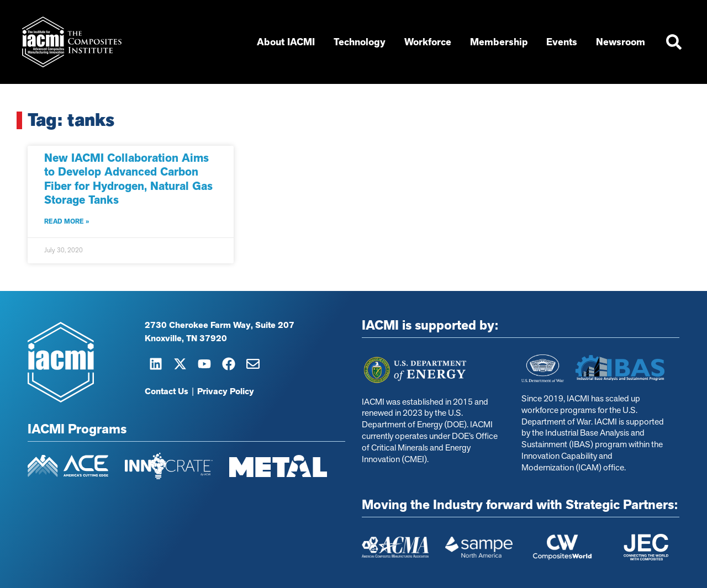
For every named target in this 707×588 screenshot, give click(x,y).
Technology (362, 42)
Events (564, 42)
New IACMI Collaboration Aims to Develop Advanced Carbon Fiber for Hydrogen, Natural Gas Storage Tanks (128, 179)
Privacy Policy (226, 391)
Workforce (431, 42)
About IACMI (289, 42)
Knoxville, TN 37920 (186, 338)
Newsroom (623, 42)
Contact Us (167, 391)
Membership (502, 42)
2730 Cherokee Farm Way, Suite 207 (220, 325)
